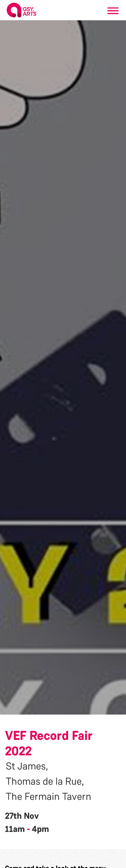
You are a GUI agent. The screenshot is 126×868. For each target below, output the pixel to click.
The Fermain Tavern (49, 797)
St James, (27, 766)
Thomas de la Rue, (45, 781)
